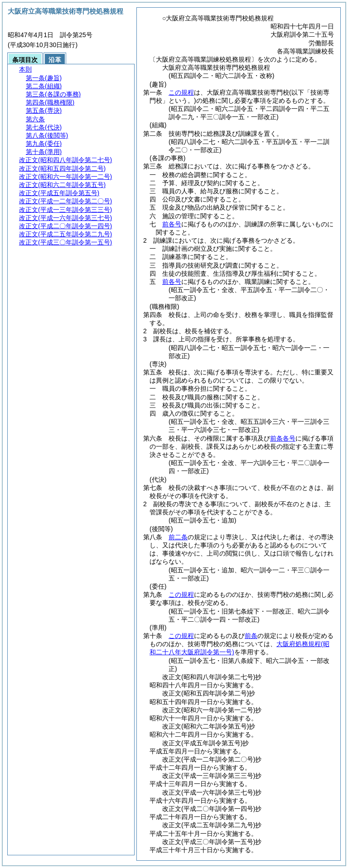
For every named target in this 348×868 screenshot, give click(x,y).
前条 (251, 636)
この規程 (181, 92)
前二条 (178, 537)
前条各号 (283, 438)
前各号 (172, 224)
